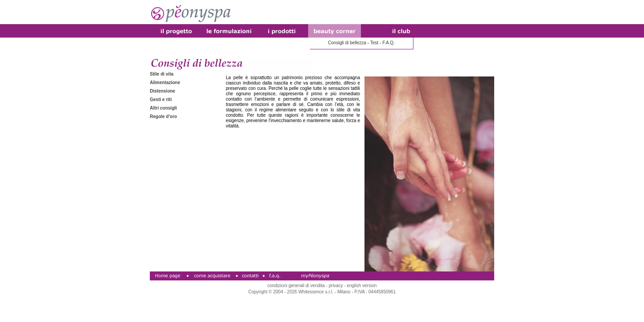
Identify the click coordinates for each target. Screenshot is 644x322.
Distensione (163, 91)
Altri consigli (163, 108)
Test (374, 43)
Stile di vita (162, 74)
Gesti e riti (161, 100)
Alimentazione (165, 83)
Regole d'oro (163, 117)
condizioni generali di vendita (296, 286)
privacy (336, 286)
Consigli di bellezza (347, 43)
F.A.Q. (389, 43)
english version (362, 286)
